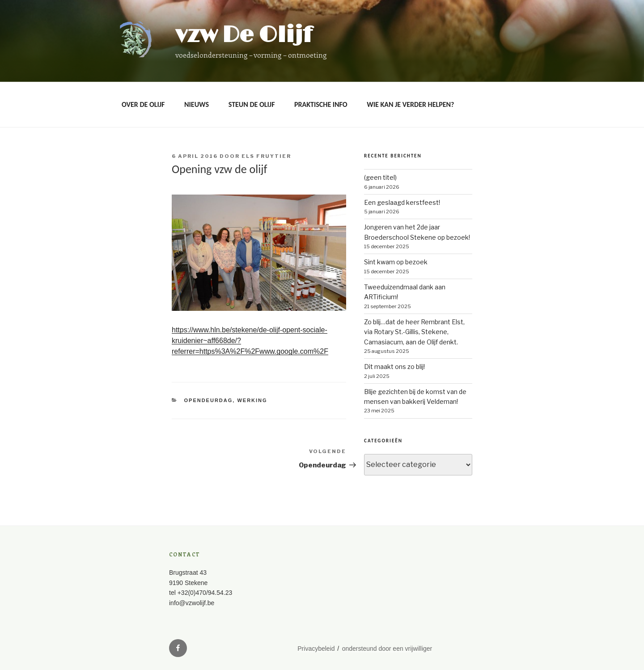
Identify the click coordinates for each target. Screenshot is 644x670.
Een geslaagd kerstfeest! (402, 202)
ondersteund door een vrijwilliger (387, 649)
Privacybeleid (316, 649)
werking (252, 400)
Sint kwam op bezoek (396, 262)
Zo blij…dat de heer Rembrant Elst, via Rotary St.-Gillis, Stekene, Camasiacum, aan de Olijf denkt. (414, 332)
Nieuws (197, 104)
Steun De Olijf (252, 104)
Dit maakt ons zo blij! (394, 367)
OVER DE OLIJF (143, 104)
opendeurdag (209, 400)
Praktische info (321, 104)
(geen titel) (380, 177)
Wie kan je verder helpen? (410, 104)
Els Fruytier (266, 156)
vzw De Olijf (244, 35)
